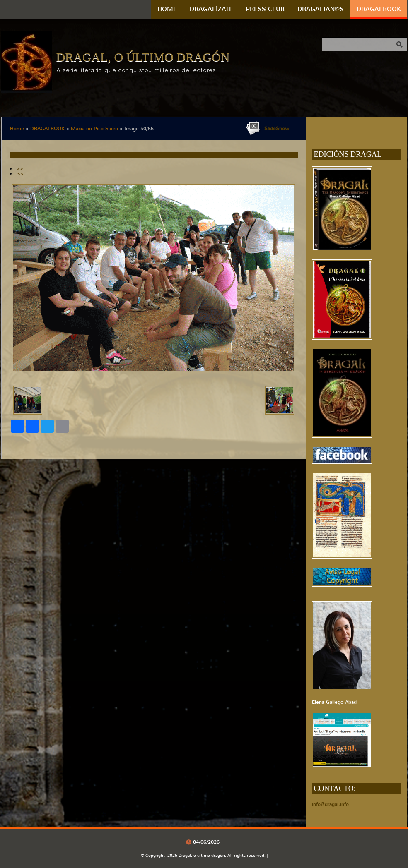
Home (167, 9)
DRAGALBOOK (379, 9)
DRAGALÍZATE (211, 9)
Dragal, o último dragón (143, 57)
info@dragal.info (330, 804)
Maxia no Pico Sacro (94, 129)
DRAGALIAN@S (321, 9)
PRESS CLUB (265, 9)
